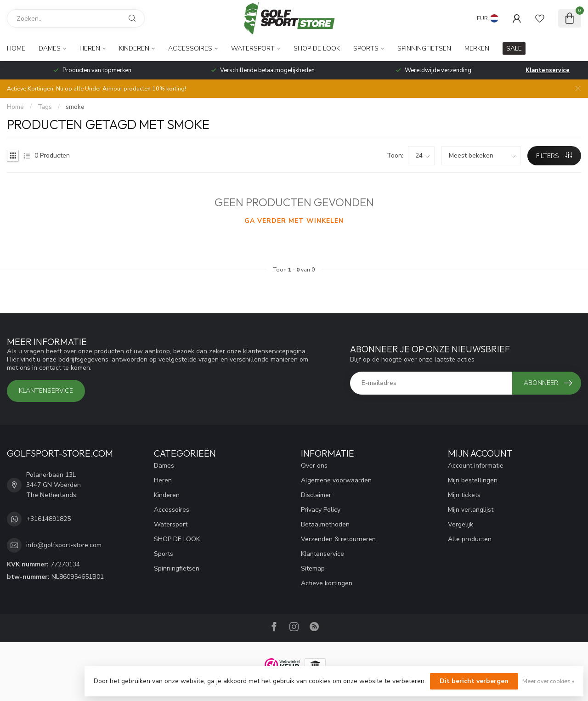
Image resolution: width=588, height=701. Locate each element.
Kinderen (134, 48)
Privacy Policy (321, 510)
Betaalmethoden (325, 524)
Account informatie (476, 466)
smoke (75, 107)
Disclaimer (316, 495)
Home (16, 48)
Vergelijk (461, 524)
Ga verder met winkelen (294, 221)
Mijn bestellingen (473, 480)
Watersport (253, 48)
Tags (45, 107)
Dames (50, 48)
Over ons (314, 466)
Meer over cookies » (548, 681)
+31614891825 (48, 519)
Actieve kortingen (327, 583)
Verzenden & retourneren (338, 539)
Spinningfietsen (424, 48)
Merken (477, 48)
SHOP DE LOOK (317, 48)
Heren (90, 48)
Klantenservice (548, 70)
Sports (366, 48)
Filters (554, 156)
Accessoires (190, 48)
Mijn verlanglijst (471, 510)
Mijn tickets (464, 495)
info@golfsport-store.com (64, 545)
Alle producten (470, 539)
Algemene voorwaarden (336, 480)
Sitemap (313, 568)
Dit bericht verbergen (474, 681)
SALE (514, 48)
